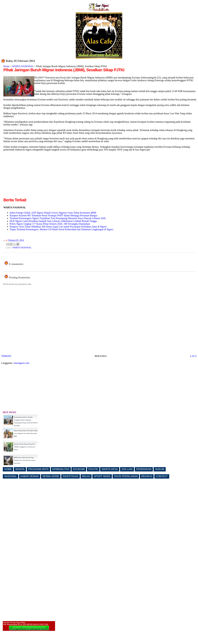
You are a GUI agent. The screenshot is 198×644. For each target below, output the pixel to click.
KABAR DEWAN (30, 476)
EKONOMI (79, 469)
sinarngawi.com (22, 363)
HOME (8, 469)
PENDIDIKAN (144, 469)
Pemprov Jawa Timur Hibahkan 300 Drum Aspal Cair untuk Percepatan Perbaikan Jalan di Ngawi (58, 227)
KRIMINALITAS (61, 469)
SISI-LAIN (127, 469)
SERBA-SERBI (51, 476)
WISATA (20, 469)
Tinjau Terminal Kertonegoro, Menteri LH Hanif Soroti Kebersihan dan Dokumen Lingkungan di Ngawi (61, 229)
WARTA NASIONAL (23, 66)
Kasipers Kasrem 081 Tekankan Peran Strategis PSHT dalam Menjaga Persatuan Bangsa (53, 215)
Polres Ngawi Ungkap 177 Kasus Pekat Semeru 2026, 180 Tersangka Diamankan (50, 224)
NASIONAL (11, 476)
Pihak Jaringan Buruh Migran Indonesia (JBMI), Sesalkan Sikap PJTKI (64, 70)
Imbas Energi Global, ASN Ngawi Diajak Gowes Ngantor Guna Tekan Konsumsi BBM (53, 213)
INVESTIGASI (71, 476)
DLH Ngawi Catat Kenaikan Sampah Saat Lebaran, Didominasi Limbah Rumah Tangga (53, 221)
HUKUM (160, 469)
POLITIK (93, 469)
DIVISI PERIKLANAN (126, 476)
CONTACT (162, 476)
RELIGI (86, 476)
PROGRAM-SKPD (39, 469)
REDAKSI (147, 476)
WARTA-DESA (110, 469)
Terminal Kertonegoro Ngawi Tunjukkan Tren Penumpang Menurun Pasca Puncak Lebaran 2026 (58, 218)
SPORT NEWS (102, 476)
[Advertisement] (29, 175)
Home (6, 66)
